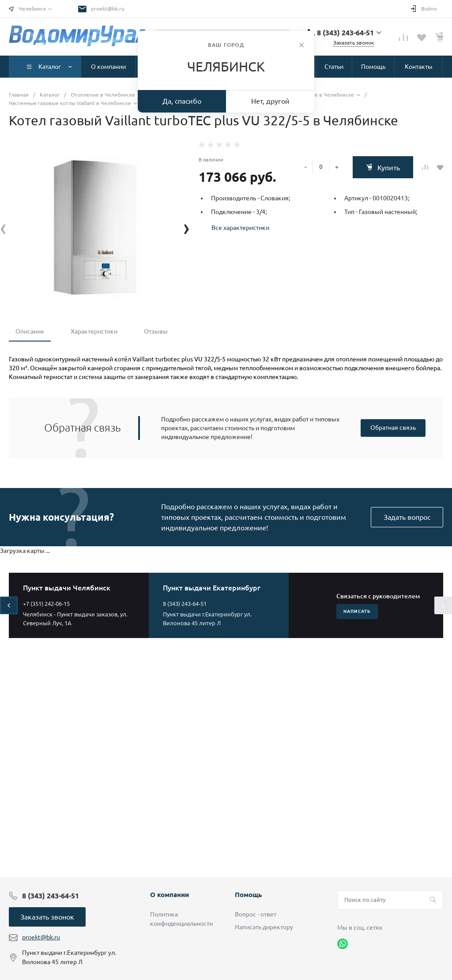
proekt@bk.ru (108, 9)
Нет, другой (270, 101)
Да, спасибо (182, 101)
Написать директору (264, 927)
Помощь (248, 895)
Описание (30, 331)
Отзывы (156, 331)
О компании (169, 895)
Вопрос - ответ (256, 914)
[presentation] (3, 227)
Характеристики (94, 331)
